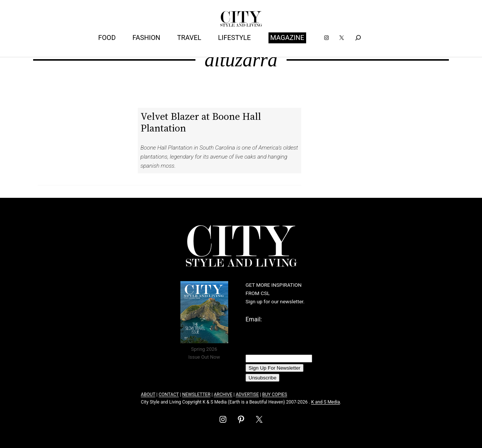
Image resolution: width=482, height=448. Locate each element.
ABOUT (148, 394)
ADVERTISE (247, 394)
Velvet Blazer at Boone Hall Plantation (201, 122)
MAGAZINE (287, 37)
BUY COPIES (275, 394)
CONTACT (169, 394)
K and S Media (326, 402)
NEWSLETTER (196, 394)
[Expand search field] (358, 38)
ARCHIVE (223, 394)
